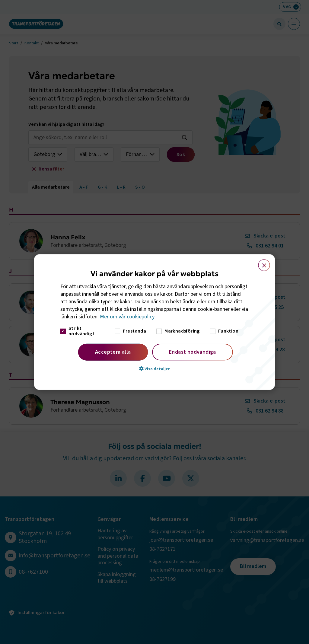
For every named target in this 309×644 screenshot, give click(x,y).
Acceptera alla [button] (113, 352)
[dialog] (154, 322)
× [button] (261, 263)
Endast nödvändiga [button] (193, 352)
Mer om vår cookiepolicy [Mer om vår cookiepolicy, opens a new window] (127, 317)
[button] (154, 368)
